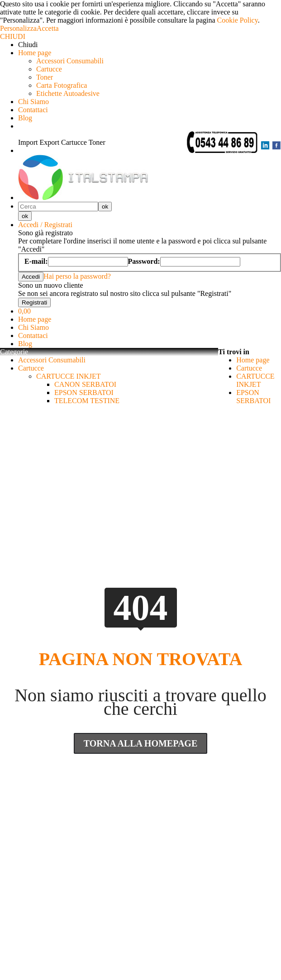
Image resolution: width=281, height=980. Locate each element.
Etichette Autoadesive (68, 93)
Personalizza (18, 28)
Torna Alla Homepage (141, 743)
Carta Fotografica (62, 85)
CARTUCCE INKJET (69, 376)
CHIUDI (13, 36)
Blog (25, 118)
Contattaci (33, 110)
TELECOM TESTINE (87, 401)
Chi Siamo (33, 102)
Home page (35, 53)
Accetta (48, 28)
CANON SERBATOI (85, 384)
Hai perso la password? (77, 276)
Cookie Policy (238, 20)
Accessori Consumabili (70, 61)
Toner (45, 77)
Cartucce (49, 69)
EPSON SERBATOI (84, 392)
